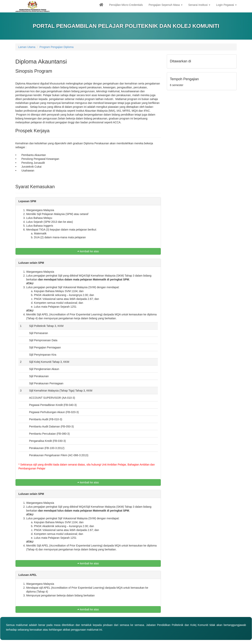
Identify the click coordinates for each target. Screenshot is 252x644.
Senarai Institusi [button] (199, 5)
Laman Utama (27, 47)
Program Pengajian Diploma (57, 47)
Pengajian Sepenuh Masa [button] (166, 5)
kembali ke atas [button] (88, 251)
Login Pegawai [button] (226, 5)
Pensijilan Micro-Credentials (126, 5)
